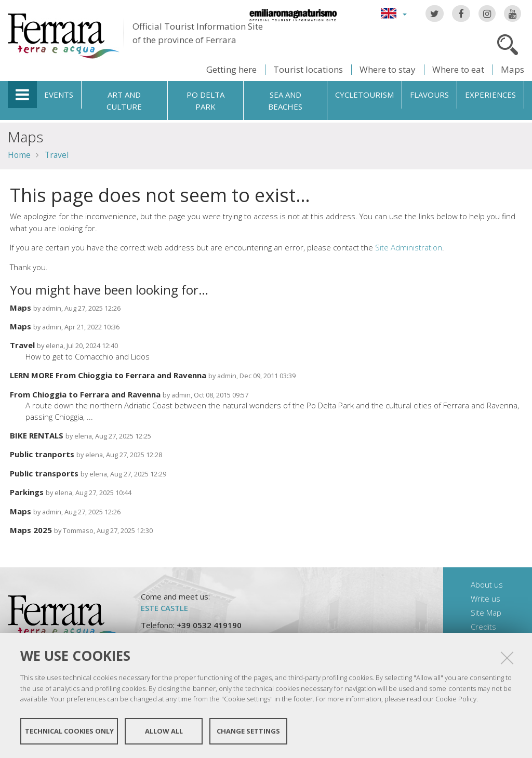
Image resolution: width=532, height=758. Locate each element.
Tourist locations (308, 69)
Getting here (231, 69)
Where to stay (388, 69)
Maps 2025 (31, 530)
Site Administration (409, 247)
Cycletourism (364, 95)
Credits (483, 627)
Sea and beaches (285, 101)
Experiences (490, 95)
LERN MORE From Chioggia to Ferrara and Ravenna (108, 375)
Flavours (429, 95)
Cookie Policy (456, 699)
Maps (513, 69)
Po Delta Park (205, 101)
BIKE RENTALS (37, 435)
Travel (57, 155)
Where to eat (458, 69)
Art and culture (124, 101)
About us (487, 584)
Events (59, 95)
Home (19, 155)
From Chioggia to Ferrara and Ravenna (85, 394)
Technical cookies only (69, 731)
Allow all (164, 731)
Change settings (248, 731)
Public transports (44, 473)
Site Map (486, 613)
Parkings (27, 492)
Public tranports (42, 454)
